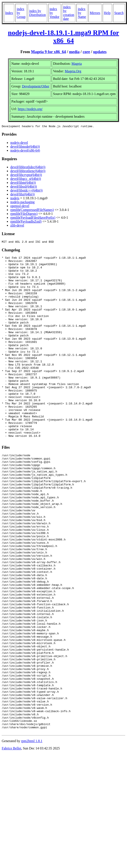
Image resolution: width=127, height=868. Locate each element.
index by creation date (69, 13)
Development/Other (36, 86)
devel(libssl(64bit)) (24, 187)
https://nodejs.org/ (30, 109)
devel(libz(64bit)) (22, 195)
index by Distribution (37, 13)
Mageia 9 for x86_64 (48, 52)
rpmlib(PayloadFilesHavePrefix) (33, 218)
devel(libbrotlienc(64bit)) (28, 172)
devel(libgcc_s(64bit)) (26, 179)
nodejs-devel (19, 143)
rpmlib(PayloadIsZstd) (26, 222)
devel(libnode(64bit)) (25, 147)
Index (9, 13)
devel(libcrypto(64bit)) (26, 175)
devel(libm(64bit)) (23, 183)
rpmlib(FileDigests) (24, 214)
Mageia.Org (73, 71)
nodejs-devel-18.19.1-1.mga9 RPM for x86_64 (63, 37)
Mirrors (95, 13)
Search (119, 13)
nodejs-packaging (22, 203)
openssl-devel (20, 207)
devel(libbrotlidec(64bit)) (28, 168)
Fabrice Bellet (11, 842)
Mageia (77, 64)
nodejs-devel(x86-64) (25, 151)
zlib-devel (17, 226)
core (86, 52)
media (74, 52)
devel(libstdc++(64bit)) (26, 191)
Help (107, 13)
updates (100, 52)
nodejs (15, 199)
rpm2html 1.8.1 (32, 835)
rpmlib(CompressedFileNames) (32, 210)
